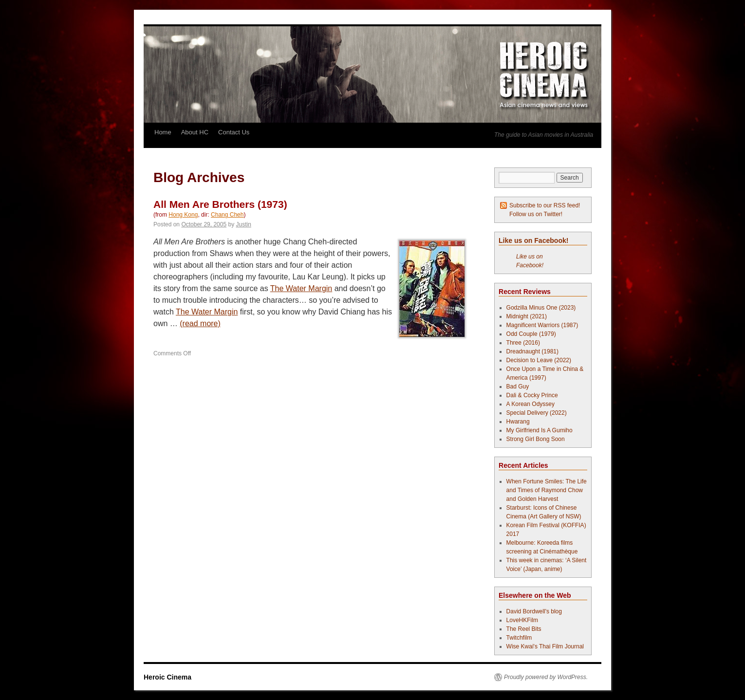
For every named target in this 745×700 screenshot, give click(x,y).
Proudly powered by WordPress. (546, 677)
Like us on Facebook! (533, 240)
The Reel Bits (524, 629)
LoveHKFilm (522, 620)
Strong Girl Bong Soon (536, 439)
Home (163, 132)
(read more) (200, 323)
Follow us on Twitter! (536, 214)
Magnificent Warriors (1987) (542, 325)
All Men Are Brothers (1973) (220, 204)
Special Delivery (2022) (537, 413)
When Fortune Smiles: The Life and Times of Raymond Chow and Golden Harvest (547, 490)
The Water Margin (301, 288)
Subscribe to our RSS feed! (545, 205)
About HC (195, 132)
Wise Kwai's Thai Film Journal (545, 646)
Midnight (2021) (527, 316)
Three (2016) (523, 343)
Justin (244, 224)
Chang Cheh (227, 215)
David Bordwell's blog (534, 611)
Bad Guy (518, 387)
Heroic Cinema (168, 677)
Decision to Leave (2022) (539, 360)
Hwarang (518, 422)
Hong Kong (183, 215)
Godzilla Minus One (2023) (541, 308)
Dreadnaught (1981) (532, 351)
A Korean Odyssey (531, 404)
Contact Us (234, 132)
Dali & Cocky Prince (532, 395)
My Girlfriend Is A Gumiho (540, 430)
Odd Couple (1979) (531, 334)
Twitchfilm (519, 638)
